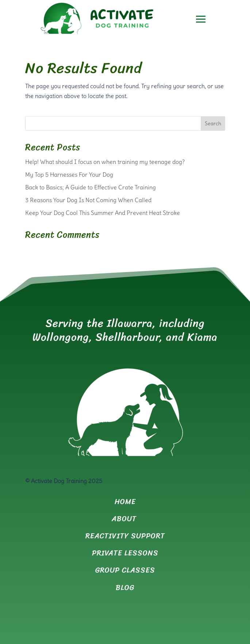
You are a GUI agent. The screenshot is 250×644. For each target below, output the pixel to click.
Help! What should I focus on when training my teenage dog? (105, 162)
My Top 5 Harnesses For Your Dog (69, 174)
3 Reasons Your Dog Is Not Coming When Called (89, 200)
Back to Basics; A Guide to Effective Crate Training (91, 187)
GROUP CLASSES (125, 570)
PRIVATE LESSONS (125, 553)
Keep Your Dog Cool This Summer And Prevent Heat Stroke (103, 213)
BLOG (125, 588)
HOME (125, 502)
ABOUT (125, 519)
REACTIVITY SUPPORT (125, 536)
